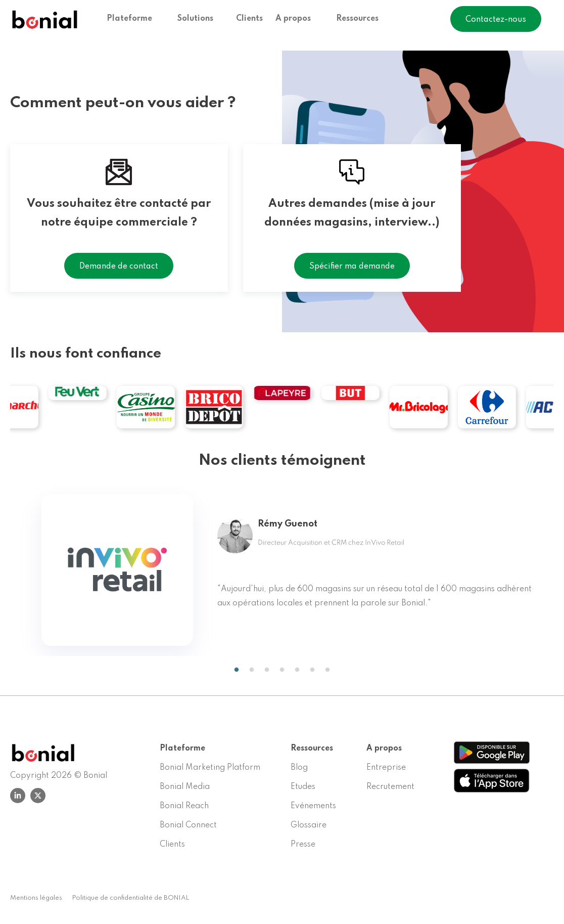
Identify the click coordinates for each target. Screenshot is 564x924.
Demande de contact (119, 267)
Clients (249, 19)
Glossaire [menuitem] (309, 825)
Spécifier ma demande (352, 267)
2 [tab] (252, 670)
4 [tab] (282, 670)
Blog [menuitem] (299, 768)
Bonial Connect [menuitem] (188, 825)
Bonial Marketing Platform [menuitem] (210, 768)
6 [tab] (312, 670)
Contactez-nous (496, 20)
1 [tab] (234, 670)
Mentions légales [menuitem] (36, 898)
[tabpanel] (282, 570)
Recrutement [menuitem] (390, 787)
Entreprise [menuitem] (386, 768)
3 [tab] (267, 670)
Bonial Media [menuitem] (185, 787)
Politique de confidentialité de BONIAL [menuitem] (131, 898)
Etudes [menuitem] (303, 787)
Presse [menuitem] (303, 845)
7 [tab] (327, 670)
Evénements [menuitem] (313, 806)
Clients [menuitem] (172, 845)
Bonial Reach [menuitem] (184, 806)
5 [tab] (297, 670)
